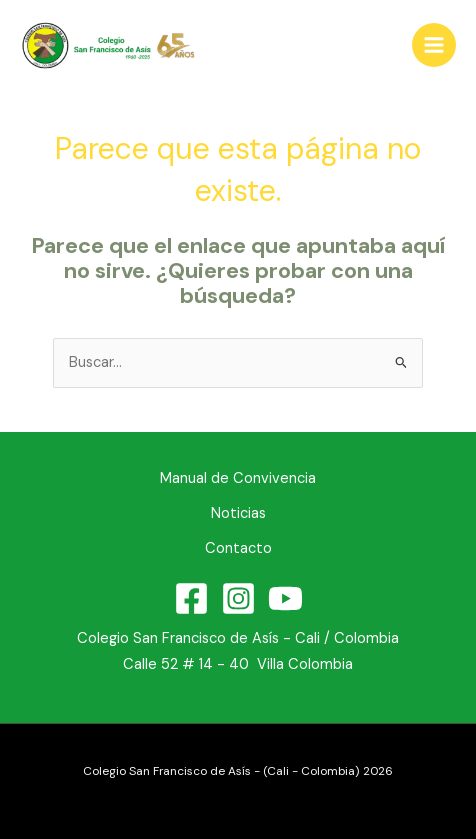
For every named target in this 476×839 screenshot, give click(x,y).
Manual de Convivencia (238, 478)
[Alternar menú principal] (434, 45)
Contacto (238, 548)
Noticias (238, 513)
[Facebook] (191, 598)
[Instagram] (238, 598)
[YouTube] (285, 598)
